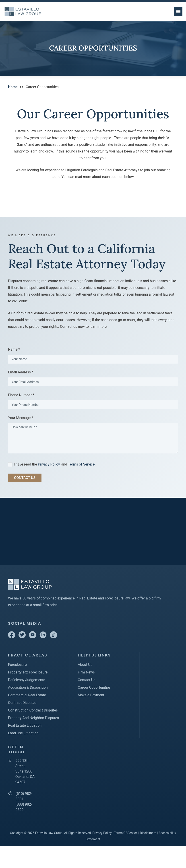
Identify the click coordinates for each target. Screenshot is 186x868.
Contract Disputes (22, 703)
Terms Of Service (126, 833)
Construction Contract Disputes (33, 710)
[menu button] (178, 12)
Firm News (86, 672)
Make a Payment (91, 695)
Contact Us (87, 680)
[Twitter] (23, 637)
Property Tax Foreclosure (28, 672)
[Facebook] (12, 637)
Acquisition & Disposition (28, 687)
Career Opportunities (94, 687)
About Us (85, 665)
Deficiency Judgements (27, 680)
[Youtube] (33, 637)
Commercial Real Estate (27, 695)
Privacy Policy (49, 464)
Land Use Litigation (23, 733)
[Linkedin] (43, 637)
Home (13, 87)
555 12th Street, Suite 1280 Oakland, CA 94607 (25, 771)
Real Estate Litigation (25, 725)
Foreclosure (17, 665)
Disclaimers (148, 833)
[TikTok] (54, 637)
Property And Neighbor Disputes (33, 718)
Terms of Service (81, 464)
